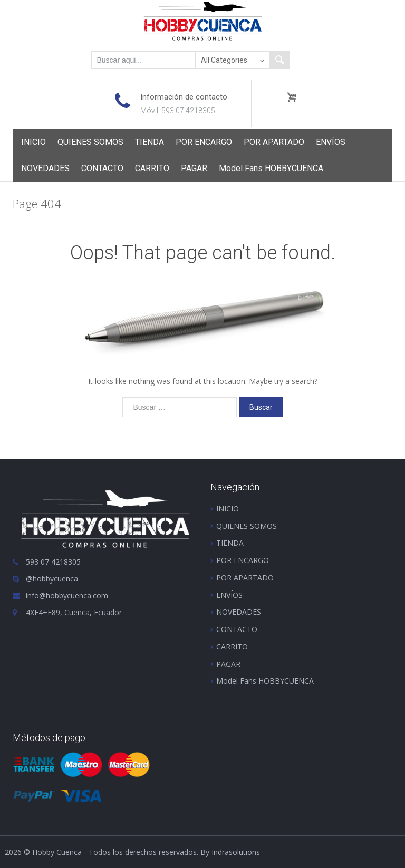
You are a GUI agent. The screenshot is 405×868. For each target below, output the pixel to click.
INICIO (33, 142)
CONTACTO (102, 168)
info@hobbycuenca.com (67, 595)
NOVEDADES (45, 168)
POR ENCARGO (204, 142)
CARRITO (152, 168)
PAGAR (194, 168)
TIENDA (150, 142)
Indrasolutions (236, 852)
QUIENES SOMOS (90, 142)
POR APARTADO (274, 142)
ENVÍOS (331, 142)
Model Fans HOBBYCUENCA (271, 168)
